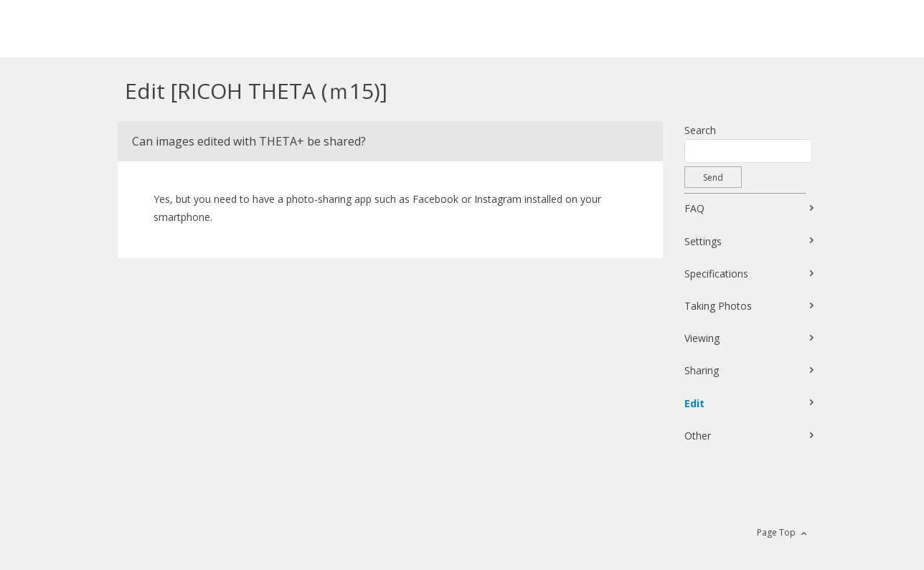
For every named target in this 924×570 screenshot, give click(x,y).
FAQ (694, 208)
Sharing (702, 370)
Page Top (776, 532)
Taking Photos (718, 306)
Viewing (702, 338)
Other (698, 436)
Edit (694, 403)
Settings (703, 241)
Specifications (716, 274)
